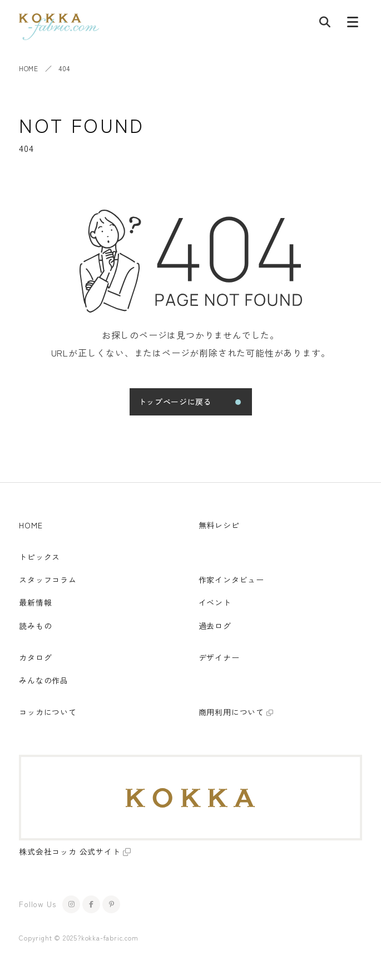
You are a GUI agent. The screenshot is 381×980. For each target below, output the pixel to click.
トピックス (39, 557)
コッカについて (48, 712)
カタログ (35, 657)
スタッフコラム (48, 580)
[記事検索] (325, 24)
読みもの (35, 626)
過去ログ (215, 626)
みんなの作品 (44, 680)
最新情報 (35, 602)
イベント (215, 602)
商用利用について (231, 712)
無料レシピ (219, 525)
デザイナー (219, 657)
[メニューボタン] (353, 24)
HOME (28, 68)
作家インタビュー (231, 580)
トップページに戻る (175, 402)
